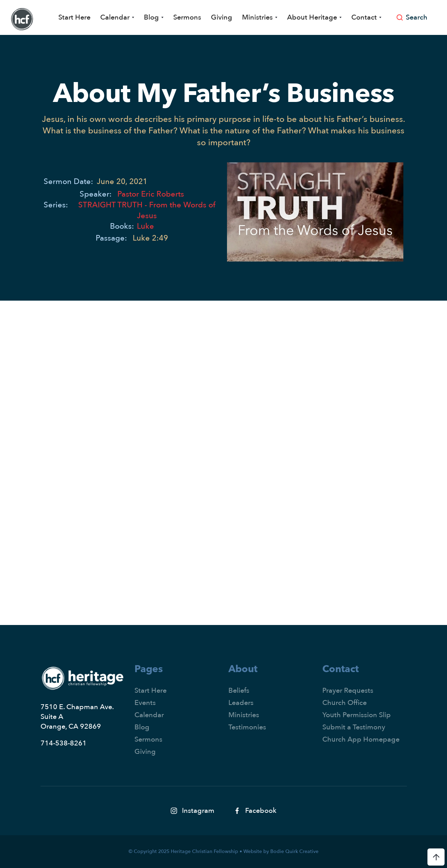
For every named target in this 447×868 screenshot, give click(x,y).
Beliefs (239, 690)
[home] (22, 19)
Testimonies (247, 727)
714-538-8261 (64, 743)
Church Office (345, 703)
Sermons (187, 17)
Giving (222, 17)
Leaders (241, 703)
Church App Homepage (361, 739)
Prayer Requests (348, 690)
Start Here (74, 17)
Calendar (149, 715)
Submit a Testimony (354, 727)
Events (145, 703)
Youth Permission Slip (357, 715)
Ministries (244, 715)
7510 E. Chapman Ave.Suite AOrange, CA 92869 (77, 717)
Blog (142, 727)
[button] (117, 17)
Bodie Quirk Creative (294, 851)
